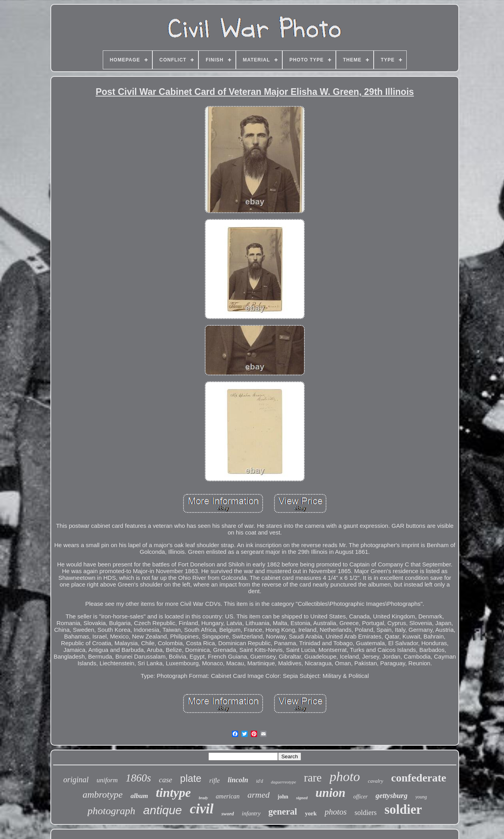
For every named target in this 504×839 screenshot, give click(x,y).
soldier (403, 809)
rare (313, 778)
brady (203, 798)
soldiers (365, 813)
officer (360, 797)
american (228, 796)
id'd (259, 781)
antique (163, 810)
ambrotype (103, 794)
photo (345, 777)
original (76, 780)
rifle (215, 781)
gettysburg (392, 795)
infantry (251, 813)
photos (335, 812)
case (166, 780)
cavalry (375, 781)
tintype (173, 793)
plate (191, 778)
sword (228, 814)
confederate (419, 778)
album (139, 796)
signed (302, 798)
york (311, 813)
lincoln (238, 780)
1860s (138, 778)
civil (202, 809)
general (283, 812)
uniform (107, 780)
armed (259, 795)
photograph (111, 811)
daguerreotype (283, 782)
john (283, 797)
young (421, 797)
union (330, 793)
